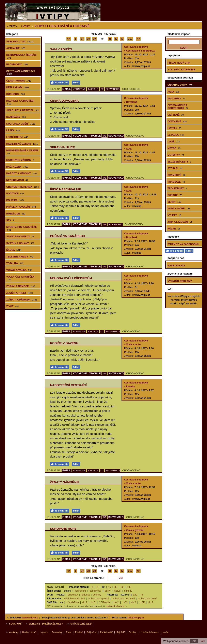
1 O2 (125, 602)
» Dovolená (131, 102)
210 (130, 39)
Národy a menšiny (22, 173)
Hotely (174, 128)
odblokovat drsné (148, 599)
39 (94, 39)
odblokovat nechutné (124, 599)
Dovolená (177, 122)
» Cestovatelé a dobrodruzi (140, 51)
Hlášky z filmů (29, 632)
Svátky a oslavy (20, 243)
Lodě (174, 142)
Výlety (174, 215)
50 (122, 587)
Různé (174, 229)
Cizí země (176, 115)
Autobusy (176, 99)
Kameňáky (16, 117)
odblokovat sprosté (99, 599)
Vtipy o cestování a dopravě (62, 26)
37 (82, 39)
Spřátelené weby (82, 624)
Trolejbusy (177, 188)
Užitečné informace (149, 632)
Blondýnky (17, 65)
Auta (173, 92)
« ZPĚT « (12, 26)
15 (109, 587)
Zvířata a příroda (22, 300)
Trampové (177, 175)
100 (129, 587)
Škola (14, 250)
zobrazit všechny (116, 606)
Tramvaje (176, 182)
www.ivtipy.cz (30, 618)
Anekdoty (14, 632)
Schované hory (63, 529)
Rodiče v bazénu (64, 343)
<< (69, 39)
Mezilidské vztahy (22, 144)
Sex (10, 220)
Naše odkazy (176, 266)
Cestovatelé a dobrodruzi (178, 107)
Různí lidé (16, 214)
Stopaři (175, 168)
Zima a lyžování (180, 222)
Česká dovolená (64, 101)
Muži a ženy (17, 167)
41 (110, 39)
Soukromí (15, 624)
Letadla (176, 135)
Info (203, 641)
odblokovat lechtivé (75, 599)
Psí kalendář (106, 632)
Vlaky (174, 202)
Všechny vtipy (20, 42)
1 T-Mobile (105, 602)
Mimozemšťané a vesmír (22, 152)
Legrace (44, 632)
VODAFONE (79, 89)
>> (138, 39)
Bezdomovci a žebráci (21, 56)
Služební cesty (179, 162)
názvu (117, 591)
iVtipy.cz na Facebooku (183, 244)
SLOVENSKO (113, 89)
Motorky (176, 155)
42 (116, 39)
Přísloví (79, 632)
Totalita (15, 263)
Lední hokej (17, 137)
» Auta (128, 149)
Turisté (175, 195)
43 (122, 39)
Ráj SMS (121, 632)
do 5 (93, 602)
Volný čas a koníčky (20, 278)
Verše (166, 632)
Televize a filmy (20, 257)
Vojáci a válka (19, 270)
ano (135, 595)
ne (142, 595)
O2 (102, 89)
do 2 (85, 602)
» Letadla (129, 387)
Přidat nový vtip (179, 63)
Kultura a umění (21, 124)
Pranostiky (57, 632)
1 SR (142, 602)
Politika (15, 200)
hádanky (85, 595)
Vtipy (25, 26)
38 (88, 39)
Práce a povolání (21, 207)
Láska (13, 130)
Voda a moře (179, 209)
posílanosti (95, 591)
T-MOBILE (93, 89)
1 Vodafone (73, 602)
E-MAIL (67, 89)
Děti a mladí (18, 87)
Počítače (15, 194)
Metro (174, 148)
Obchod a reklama (22, 187)
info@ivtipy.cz (136, 618)
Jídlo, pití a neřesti (23, 110)
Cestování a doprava (21, 73)
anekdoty (73, 595)
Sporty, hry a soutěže (21, 228)
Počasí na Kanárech (68, 236)
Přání (69, 632)
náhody (128, 591)
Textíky (132, 632)
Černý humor (19, 81)
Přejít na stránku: (93, 578)
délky (108, 591)
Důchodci (15, 94)
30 (116, 587)
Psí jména (91, 632)
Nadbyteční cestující (68, 385)
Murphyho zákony (20, 160)
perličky (97, 595)
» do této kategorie (181, 70)
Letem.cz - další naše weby (46, 624)
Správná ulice (62, 147)
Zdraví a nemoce (21, 286)
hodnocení (80, 591)
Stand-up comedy (20, 237)
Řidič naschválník (66, 189)
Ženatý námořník (65, 482)
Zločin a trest (20, 293)
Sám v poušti (61, 49)
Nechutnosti (17, 180)
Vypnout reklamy (180, 281)
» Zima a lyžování (134, 530)
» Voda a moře (132, 345)
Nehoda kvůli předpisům (71, 278)
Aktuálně (16, 48)
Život (13, 306)
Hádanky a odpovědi (20, 102)
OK (194, 641)
